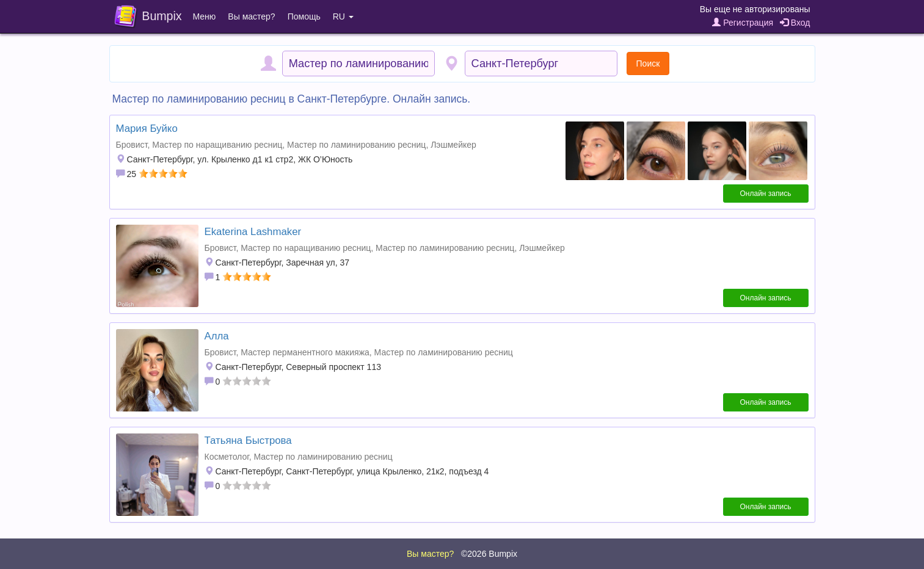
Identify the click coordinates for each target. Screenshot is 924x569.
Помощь (304, 16)
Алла (217, 336)
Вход (795, 23)
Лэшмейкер (453, 145)
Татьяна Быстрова (248, 440)
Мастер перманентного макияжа (305, 352)
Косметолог (227, 457)
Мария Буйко (147, 129)
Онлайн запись (766, 194)
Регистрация (743, 23)
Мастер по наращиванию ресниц (217, 145)
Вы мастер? (251, 16)
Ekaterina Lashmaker (253, 232)
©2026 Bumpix (489, 554)
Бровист (132, 145)
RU (343, 16)
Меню (205, 16)
